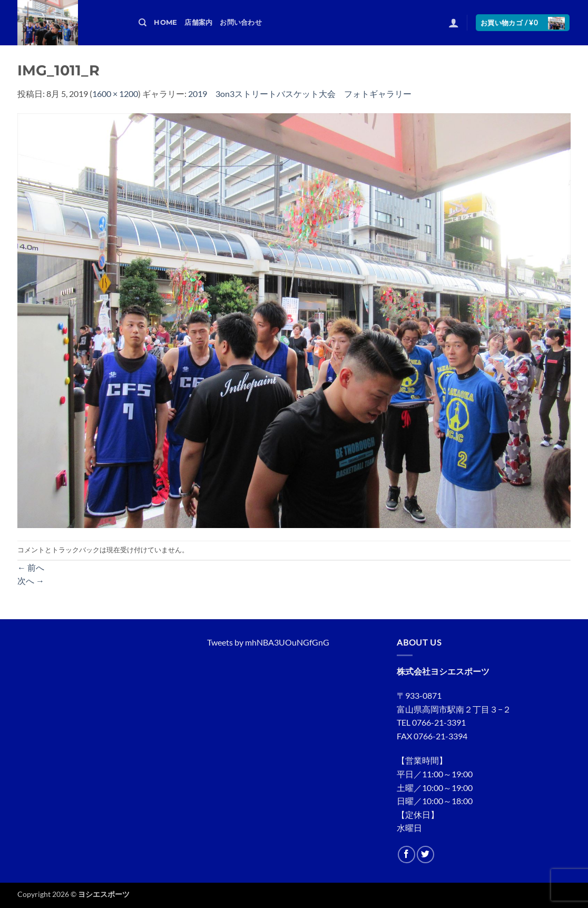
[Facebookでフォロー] (406, 855)
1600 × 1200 (115, 94)
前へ (31, 567)
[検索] (143, 23)
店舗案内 (198, 22)
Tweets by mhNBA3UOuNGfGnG (268, 642)
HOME (165, 22)
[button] (454, 23)
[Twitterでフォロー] (425, 855)
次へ (31, 580)
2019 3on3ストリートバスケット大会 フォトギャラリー (300, 94)
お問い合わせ (241, 22)
